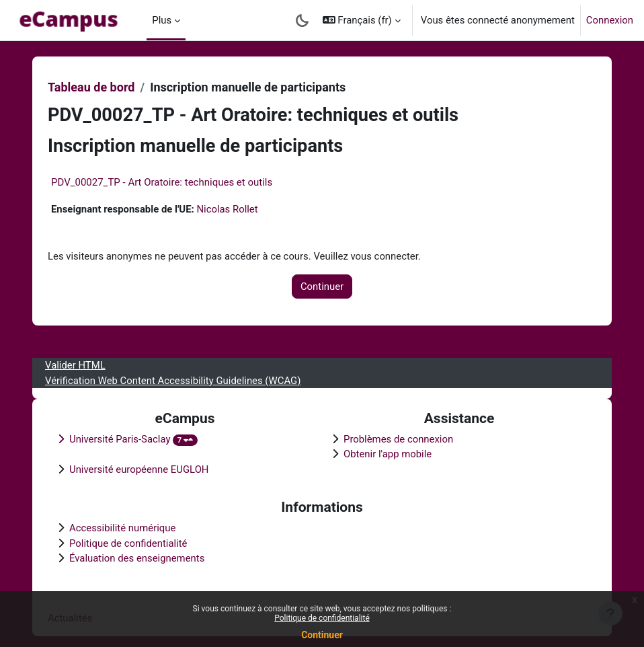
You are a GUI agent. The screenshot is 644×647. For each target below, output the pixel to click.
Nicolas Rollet (227, 209)
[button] (362, 20)
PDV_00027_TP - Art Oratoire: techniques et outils (162, 182)
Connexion (610, 20)
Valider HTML (75, 365)
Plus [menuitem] (162, 20)
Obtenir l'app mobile (388, 454)
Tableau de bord (91, 87)
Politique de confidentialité (322, 618)
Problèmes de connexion (398, 439)
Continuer (322, 635)
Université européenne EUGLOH (139, 469)
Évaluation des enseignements (137, 558)
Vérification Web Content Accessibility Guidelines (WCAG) (173, 381)
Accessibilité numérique (122, 528)
